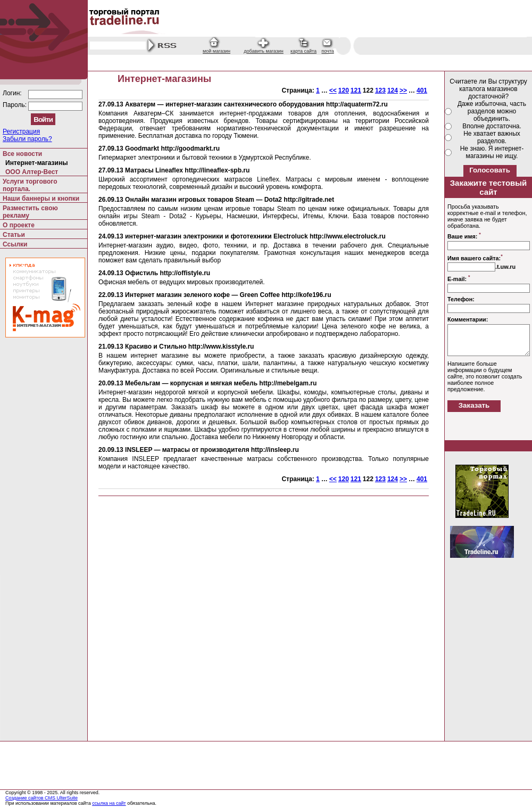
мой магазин (217, 51)
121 (356, 90)
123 (380, 90)
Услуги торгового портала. (30, 185)
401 (422, 90)
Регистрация (21, 131)
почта (327, 51)
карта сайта (304, 51)
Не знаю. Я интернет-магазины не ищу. (492, 152)
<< (333, 90)
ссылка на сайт (109, 803)
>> (403, 90)
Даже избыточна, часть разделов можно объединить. (492, 111)
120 (344, 90)
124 (393, 90)
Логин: (13, 93)
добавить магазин (264, 51)
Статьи (14, 235)
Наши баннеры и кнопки (41, 199)
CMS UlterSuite (61, 798)
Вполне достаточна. (492, 126)
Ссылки (15, 244)
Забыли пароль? (27, 139)
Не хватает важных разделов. (492, 137)
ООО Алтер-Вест (32, 172)
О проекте (19, 225)
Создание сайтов (25, 798)
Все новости (22, 154)
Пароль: (15, 105)
